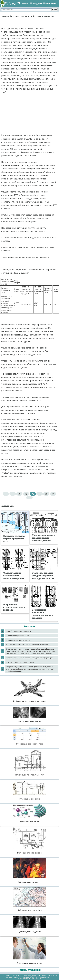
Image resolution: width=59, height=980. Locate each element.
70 (26, 494)
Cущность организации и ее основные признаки (27, 644)
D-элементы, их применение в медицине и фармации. (30, 658)
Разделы (37, 3)
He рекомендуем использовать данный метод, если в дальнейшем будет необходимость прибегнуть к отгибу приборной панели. (31, 669)
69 (19, 494)
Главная (24, 3)
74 (53, 494)
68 (13, 494)
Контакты (51, 3)
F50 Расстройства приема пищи (20, 662)
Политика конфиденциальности (42, 977)
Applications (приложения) (18, 636)
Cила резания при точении (18, 640)
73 (46, 494)
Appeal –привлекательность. (19, 631)
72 (40, 494)
